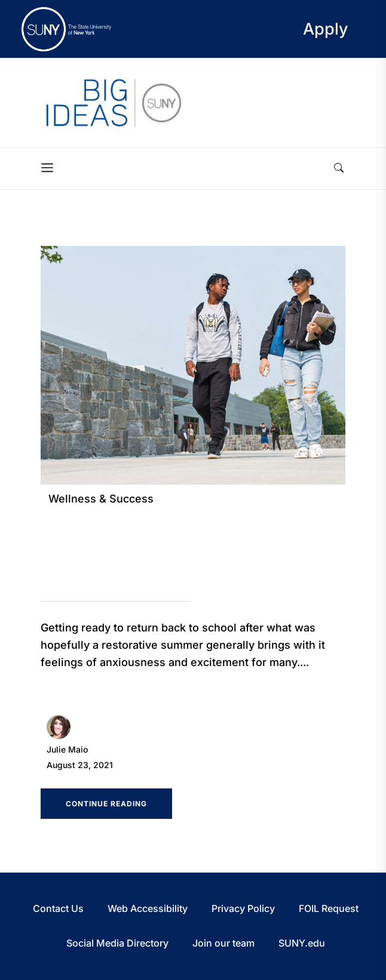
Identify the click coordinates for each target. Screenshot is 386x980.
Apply (326, 29)
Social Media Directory (117, 943)
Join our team (223, 943)
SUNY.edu (302, 943)
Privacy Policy (243, 908)
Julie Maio (67, 749)
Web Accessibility (148, 908)
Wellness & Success (101, 499)
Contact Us (58, 908)
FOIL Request (329, 908)
